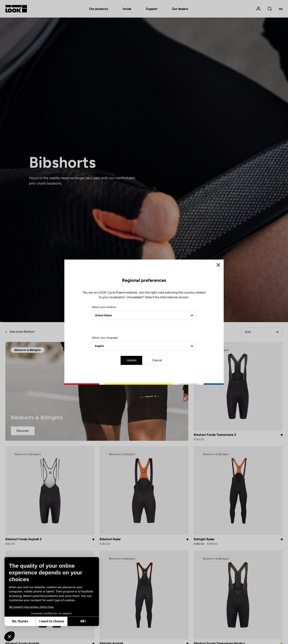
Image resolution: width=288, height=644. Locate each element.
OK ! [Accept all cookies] (83, 621)
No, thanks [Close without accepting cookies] (20, 621)
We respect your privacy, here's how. (31, 607)
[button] (9, 636)
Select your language (105, 338)
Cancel (157, 360)
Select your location (104, 307)
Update (131, 360)
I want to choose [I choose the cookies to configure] (52, 621)
